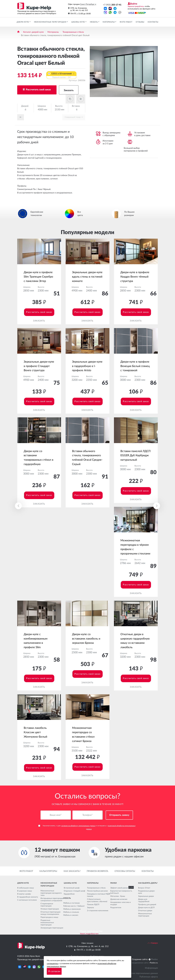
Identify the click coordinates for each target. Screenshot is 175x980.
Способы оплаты (125, 871)
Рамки (113, 883)
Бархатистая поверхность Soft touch (121, 892)
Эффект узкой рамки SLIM (121, 888)
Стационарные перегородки (47, 905)
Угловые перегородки (50, 909)
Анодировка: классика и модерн (121, 903)
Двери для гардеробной (144, 900)
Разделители (116, 908)
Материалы (109, 22)
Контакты (153, 22)
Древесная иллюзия (119, 899)
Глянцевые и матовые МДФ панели (99, 895)
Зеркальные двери (146, 896)
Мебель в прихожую (72, 909)
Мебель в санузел (71, 915)
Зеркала (90, 908)
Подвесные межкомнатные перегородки (47, 922)
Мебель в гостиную (72, 903)
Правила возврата (97, 871)
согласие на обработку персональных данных (78, 826)
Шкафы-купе (78, 22)
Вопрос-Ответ (144, 888)
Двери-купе (23, 22)
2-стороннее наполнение (98, 911)
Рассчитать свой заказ (38, 90)
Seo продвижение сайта (138, 963)
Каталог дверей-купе (33, 32)
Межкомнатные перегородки (50, 22)
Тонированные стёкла (73, 32)
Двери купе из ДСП (146, 908)
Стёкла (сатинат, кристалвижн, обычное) (97, 900)
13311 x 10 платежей (61, 76)
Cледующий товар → (74, 117)
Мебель (94, 22)
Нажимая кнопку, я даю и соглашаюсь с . (87, 827)
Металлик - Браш (118, 896)
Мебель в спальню (71, 912)
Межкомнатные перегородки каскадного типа (51, 893)
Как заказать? (72, 871)
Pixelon (154, 959)
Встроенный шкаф (72, 888)
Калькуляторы (48, 871)
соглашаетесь (53, 964)
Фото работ (126, 22)
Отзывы (140, 22)
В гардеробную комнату (28, 897)
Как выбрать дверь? (148, 883)
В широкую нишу (25, 891)
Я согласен (54, 971)
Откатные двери (145, 911)
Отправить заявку (119, 815)
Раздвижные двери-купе (147, 892)
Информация (151, 968)
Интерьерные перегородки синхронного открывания (52, 899)
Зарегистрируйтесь (136, 6)
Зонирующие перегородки (52, 928)
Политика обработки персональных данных (136, 973)
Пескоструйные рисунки (97, 891)
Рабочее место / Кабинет (74, 906)
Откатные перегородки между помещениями (50, 913)
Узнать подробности (89, 934)
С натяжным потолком (27, 900)
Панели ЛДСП (93, 904)
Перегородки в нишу (49, 917)
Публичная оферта (149, 977)
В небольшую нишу (26, 888)
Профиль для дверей (147, 904)
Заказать (69, 90)
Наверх (153, 943)
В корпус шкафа (24, 894)
